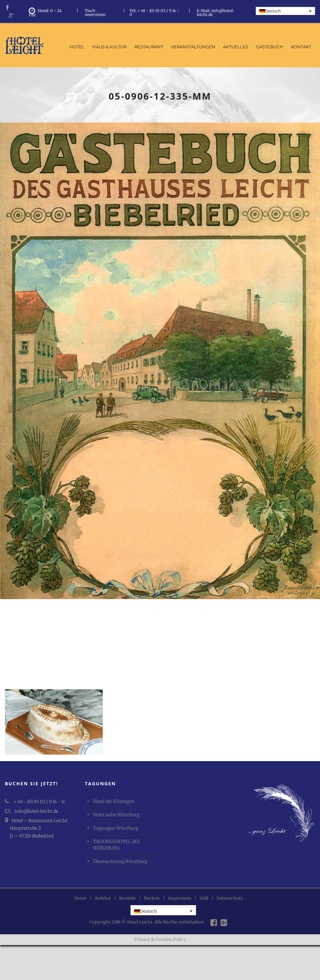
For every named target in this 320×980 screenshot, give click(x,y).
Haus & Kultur (109, 47)
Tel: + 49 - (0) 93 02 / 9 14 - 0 (154, 13)
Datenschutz (230, 898)
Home (80, 898)
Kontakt (301, 47)
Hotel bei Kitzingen (114, 801)
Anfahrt (103, 898)
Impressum (180, 898)
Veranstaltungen (193, 47)
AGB (204, 898)
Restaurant (149, 47)
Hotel (77, 47)
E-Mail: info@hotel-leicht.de (216, 13)
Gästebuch (270, 47)
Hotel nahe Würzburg (116, 815)
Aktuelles (236, 47)
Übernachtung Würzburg (120, 861)
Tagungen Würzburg (116, 828)
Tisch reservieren (95, 13)
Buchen (152, 898)
